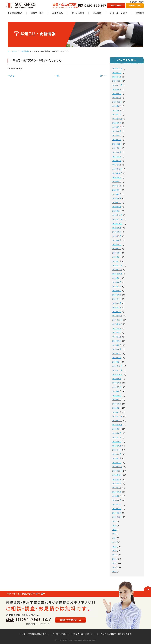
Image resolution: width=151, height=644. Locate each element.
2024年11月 (117, 85)
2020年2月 (117, 207)
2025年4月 (117, 77)
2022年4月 (117, 136)
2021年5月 (117, 156)
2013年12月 (117, 517)
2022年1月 (117, 140)
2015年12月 (117, 416)
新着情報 (25, 51)
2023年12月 (117, 102)
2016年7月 (117, 387)
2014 (114, 567)
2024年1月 (117, 98)
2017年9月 (117, 328)
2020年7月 (117, 186)
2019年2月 (117, 257)
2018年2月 (117, 307)
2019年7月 (117, 236)
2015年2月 (117, 458)
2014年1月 (117, 513)
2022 (114, 534)
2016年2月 (117, 408)
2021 (114, 538)
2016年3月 (117, 404)
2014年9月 (117, 479)
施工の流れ (61, 634)
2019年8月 (117, 232)
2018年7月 (117, 286)
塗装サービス (48, 634)
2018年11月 (117, 270)
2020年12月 (117, 169)
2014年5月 (117, 496)
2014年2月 (117, 509)
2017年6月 (117, 341)
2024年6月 (117, 94)
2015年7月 (117, 437)
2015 (114, 563)
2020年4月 (117, 198)
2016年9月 (117, 379)
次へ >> (103, 76)
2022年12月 (117, 119)
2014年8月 (117, 483)
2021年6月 (117, 152)
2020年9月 (117, 177)
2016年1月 (117, 412)
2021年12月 (117, 144)
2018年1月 (117, 312)
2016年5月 (117, 395)
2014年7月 (117, 488)
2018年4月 (117, 299)
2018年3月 (117, 303)
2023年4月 (117, 110)
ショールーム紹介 (99, 634)
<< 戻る (11, 76)
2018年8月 (117, 282)
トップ (22, 634)
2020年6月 (117, 190)
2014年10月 (117, 475)
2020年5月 (117, 194)
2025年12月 (117, 68)
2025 (114, 521)
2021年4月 (117, 161)
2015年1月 (117, 463)
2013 (114, 572)
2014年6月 (117, 492)
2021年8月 (117, 148)
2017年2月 (117, 358)
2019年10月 (117, 224)
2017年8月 (117, 333)
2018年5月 (117, 295)
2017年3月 (117, 354)
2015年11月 (117, 421)
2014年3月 (117, 504)
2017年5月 (117, 345)
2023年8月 (117, 106)
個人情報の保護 (125, 634)
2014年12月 (117, 467)
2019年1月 (117, 261)
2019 (114, 546)
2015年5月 (117, 446)
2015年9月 (117, 429)
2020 (114, 542)
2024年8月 (117, 89)
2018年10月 (117, 274)
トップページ (13, 51)
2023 (114, 530)
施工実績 (85, 634)
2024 (114, 525)
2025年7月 (117, 73)
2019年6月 (117, 240)
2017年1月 (117, 362)
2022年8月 (117, 123)
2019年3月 (117, 253)
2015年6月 (117, 442)
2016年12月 (117, 366)
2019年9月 (117, 228)
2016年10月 (117, 374)
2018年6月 (117, 291)
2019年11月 (117, 219)
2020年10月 (117, 173)
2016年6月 (117, 391)
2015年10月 (117, 425)
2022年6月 (117, 131)
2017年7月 (117, 337)
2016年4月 (117, 400)
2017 (114, 555)
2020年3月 (117, 203)
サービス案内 (74, 634)
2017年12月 (117, 316)
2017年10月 (117, 324)
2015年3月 (117, 454)
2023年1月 (117, 114)
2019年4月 (117, 249)
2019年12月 (117, 215)
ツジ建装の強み (34, 634)
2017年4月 (117, 349)
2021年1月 (117, 165)
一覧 (57, 76)
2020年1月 (117, 211)
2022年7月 (117, 127)
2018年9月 (117, 278)
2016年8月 (117, 383)
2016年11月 (117, 370)
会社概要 (112, 634)
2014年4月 (117, 500)
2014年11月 (117, 471)
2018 (114, 551)
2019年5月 (117, 245)
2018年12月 (117, 265)
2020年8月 (117, 182)
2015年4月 (117, 450)
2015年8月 (117, 433)
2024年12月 (117, 81)
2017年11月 (117, 320)
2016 (114, 559)
